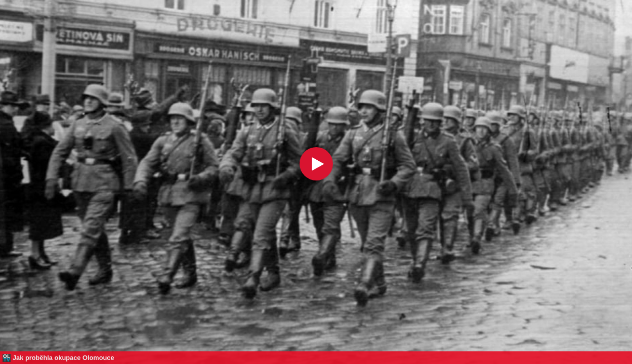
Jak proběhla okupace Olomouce (64, 358)
